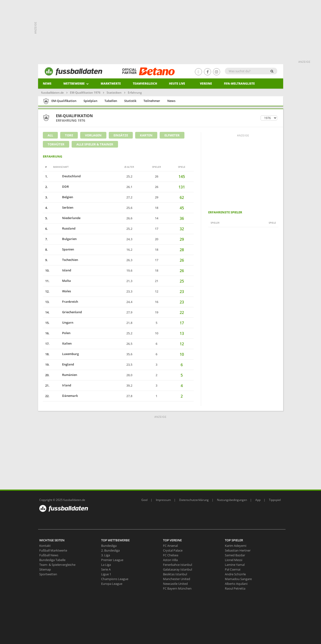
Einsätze (121, 135)
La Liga (106, 565)
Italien (62, 343)
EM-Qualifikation (60, 101)
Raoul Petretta (235, 588)
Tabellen (111, 101)
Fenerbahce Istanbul (178, 565)
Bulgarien (65, 239)
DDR (61, 187)
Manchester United (177, 579)
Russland (64, 228)
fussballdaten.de (52, 93)
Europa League (112, 584)
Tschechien (65, 260)
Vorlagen (93, 135)
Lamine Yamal (235, 565)
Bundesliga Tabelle (52, 560)
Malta (62, 281)
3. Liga (106, 555)
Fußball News (49, 555)
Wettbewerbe (76, 84)
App (258, 500)
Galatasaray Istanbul (178, 569)
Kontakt (45, 546)
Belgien (63, 197)
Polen (62, 333)
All (50, 135)
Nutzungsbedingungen (232, 500)
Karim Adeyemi (236, 546)
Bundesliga (109, 546)
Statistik (130, 101)
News (47, 84)
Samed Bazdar (235, 555)
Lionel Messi (234, 560)
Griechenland (67, 312)
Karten (146, 135)
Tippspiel (275, 500)
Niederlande (67, 218)
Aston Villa (170, 560)
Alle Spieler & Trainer (95, 144)
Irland (62, 385)
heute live (177, 84)
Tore (69, 135)
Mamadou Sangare (238, 579)
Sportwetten (48, 574)
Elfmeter (172, 135)
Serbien (63, 207)
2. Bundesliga (110, 550)
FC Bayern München (177, 588)
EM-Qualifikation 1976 (85, 93)
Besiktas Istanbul (175, 574)
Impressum (163, 500)
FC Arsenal (170, 546)
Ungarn (63, 322)
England (63, 364)
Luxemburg (66, 354)
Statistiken (114, 93)
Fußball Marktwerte (53, 550)
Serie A (106, 569)
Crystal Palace (173, 550)
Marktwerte (111, 84)
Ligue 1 (106, 574)
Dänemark (65, 396)
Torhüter (56, 144)
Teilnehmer (152, 101)
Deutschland (67, 176)
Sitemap (45, 569)
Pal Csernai (233, 569)
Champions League (115, 579)
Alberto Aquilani (236, 584)
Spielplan (90, 101)
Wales (62, 291)
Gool (144, 500)
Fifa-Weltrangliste (239, 84)
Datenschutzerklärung (194, 500)
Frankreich (65, 302)
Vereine (206, 84)
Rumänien (65, 375)
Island (62, 270)
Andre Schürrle (235, 574)
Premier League (112, 560)
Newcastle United (175, 584)
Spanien (63, 249)
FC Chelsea (171, 555)
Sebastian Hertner (238, 550)
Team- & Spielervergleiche (57, 565)
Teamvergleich (145, 84)
